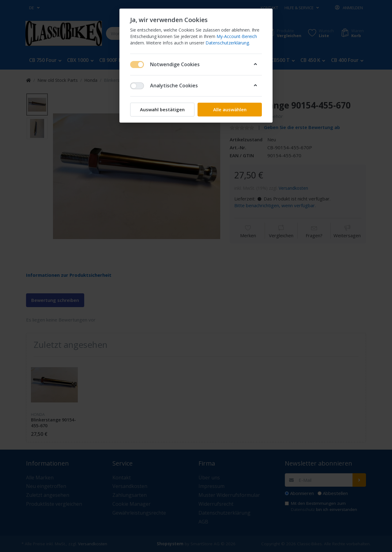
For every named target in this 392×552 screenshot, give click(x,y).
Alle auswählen (230, 109)
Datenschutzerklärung (227, 43)
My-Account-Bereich (237, 36)
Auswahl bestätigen (162, 109)
